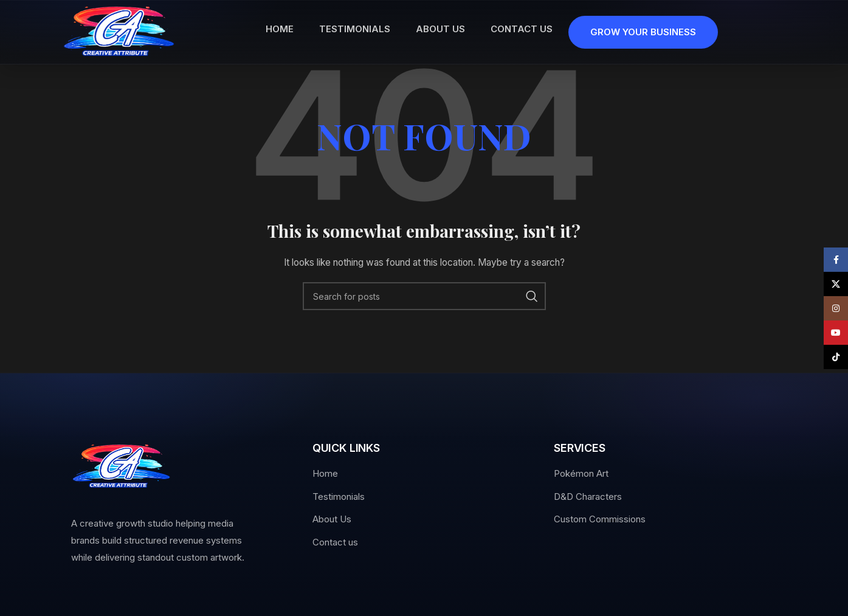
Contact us (335, 542)
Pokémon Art (581, 473)
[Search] (424, 296)
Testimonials (339, 497)
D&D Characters (588, 497)
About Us (332, 519)
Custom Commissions (600, 519)
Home (325, 473)
